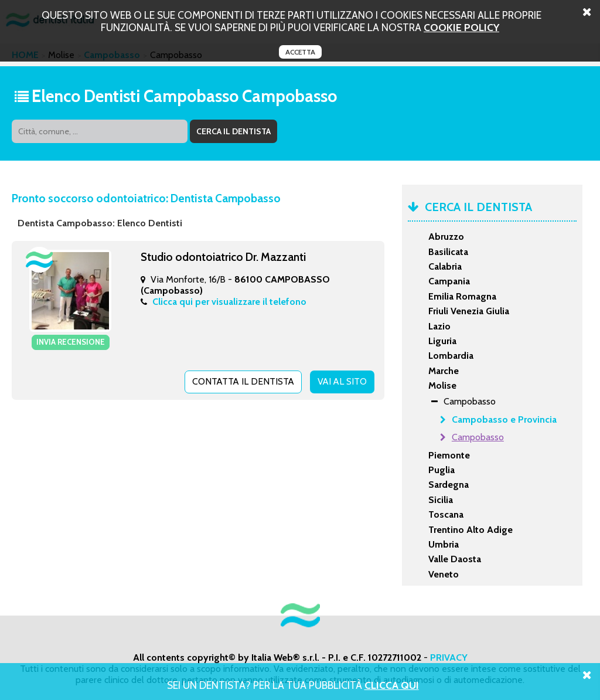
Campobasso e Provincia (504, 419)
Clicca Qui (392, 685)
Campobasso (478, 437)
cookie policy (461, 27)
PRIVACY (449, 657)
